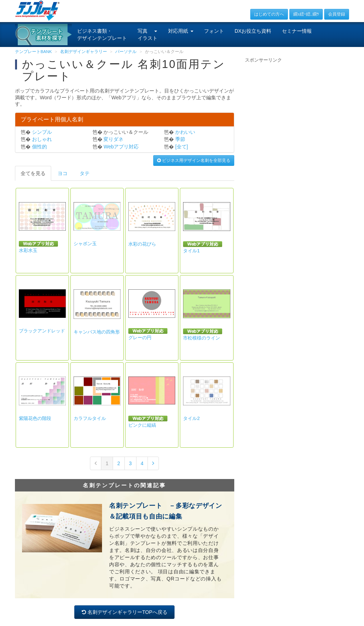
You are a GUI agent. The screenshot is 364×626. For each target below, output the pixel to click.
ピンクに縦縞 (142, 425)
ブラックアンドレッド (42, 331)
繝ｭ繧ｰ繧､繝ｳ (306, 14)
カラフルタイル (90, 418)
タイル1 (191, 251)
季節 (180, 139)
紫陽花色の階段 (35, 418)
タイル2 (191, 418)
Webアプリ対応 (121, 147)
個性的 (39, 147)
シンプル (42, 132)
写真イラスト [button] (148, 35)
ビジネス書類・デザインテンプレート (102, 35)
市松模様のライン (202, 338)
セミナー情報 (297, 31)
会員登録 (337, 14)
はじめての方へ (269, 14)
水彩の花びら (142, 244)
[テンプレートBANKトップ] (38, 10)
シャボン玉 (85, 244)
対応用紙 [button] (181, 31)
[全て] (182, 147)
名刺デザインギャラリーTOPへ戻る (124, 612)
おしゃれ (42, 139)
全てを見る (33, 173)
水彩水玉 (28, 250)
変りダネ (113, 139)
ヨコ (63, 173)
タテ (85, 173)
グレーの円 (140, 338)
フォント (214, 31)
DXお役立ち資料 (253, 31)
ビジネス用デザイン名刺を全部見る (194, 161)
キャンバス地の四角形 (97, 332)
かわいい (185, 132)
